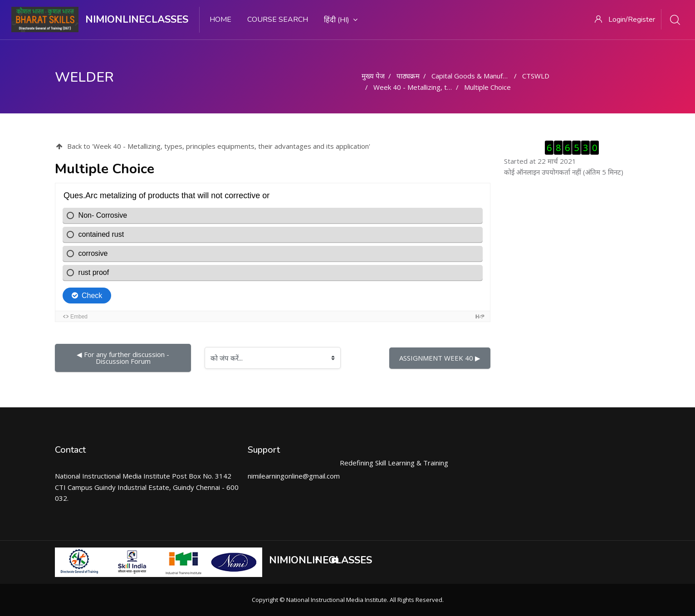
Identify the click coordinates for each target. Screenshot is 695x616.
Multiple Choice (487, 87)
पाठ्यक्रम (408, 76)
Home (220, 20)
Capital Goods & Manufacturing (480, 76)
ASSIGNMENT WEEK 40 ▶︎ (440, 358)
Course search (278, 20)
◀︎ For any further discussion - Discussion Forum (124, 358)
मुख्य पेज (373, 76)
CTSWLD (536, 76)
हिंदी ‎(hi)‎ (341, 20)
